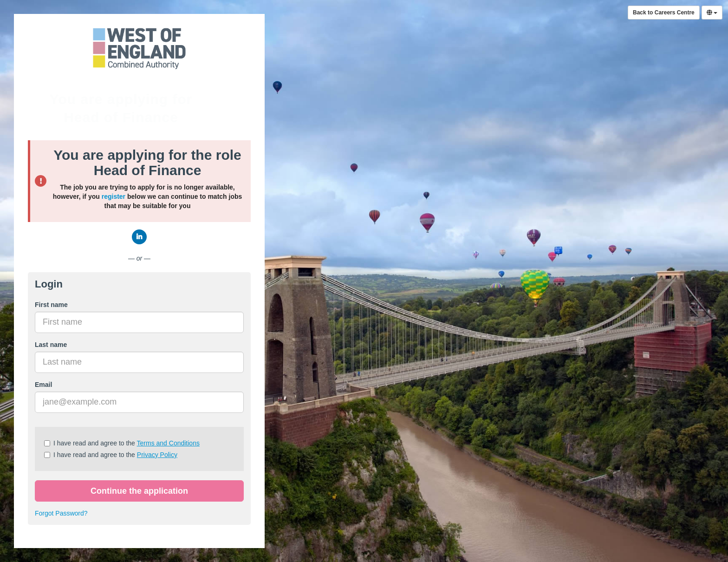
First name (51, 305)
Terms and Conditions (168, 443)
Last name (51, 345)
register (114, 196)
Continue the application (139, 491)
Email (43, 385)
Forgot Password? (61, 513)
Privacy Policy (157, 455)
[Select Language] (712, 13)
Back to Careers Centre (664, 13)
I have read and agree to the (122, 443)
